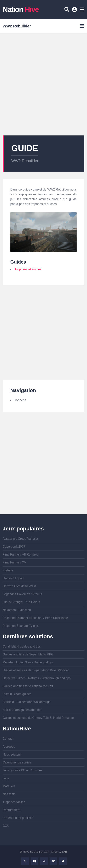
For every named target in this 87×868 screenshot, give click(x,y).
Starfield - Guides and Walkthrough (27, 702)
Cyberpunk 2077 (14, 547)
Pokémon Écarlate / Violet (20, 626)
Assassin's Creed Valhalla (20, 539)
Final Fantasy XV (14, 562)
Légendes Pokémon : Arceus (22, 594)
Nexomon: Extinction (17, 610)
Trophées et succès (28, 269)
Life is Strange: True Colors (21, 602)
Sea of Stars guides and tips (22, 710)
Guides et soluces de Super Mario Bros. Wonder (36, 670)
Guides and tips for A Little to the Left (28, 686)
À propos (9, 747)
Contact (8, 739)
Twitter (53, 861)
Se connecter (75, 11)
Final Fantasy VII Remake (20, 554)
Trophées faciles (14, 802)
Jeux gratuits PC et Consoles (23, 770)
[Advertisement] (43, 84)
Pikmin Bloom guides (17, 694)
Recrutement (12, 810)
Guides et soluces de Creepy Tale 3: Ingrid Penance (38, 718)
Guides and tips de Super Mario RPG (28, 654)
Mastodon (63, 861)
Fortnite (8, 570)
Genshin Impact (14, 578)
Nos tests (9, 794)
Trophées (20, 400)
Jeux (6, 778)
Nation (21, 9)
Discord (35, 861)
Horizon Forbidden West (19, 586)
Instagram (44, 861)
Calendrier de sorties (17, 762)
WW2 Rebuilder (25, 161)
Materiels (9, 786)
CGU (6, 826)
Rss (25, 861)
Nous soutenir (12, 754)
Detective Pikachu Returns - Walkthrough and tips (37, 678)
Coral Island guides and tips (22, 646)
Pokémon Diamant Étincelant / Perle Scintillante (35, 618)
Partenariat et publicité (18, 818)
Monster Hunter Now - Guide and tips (28, 662)
